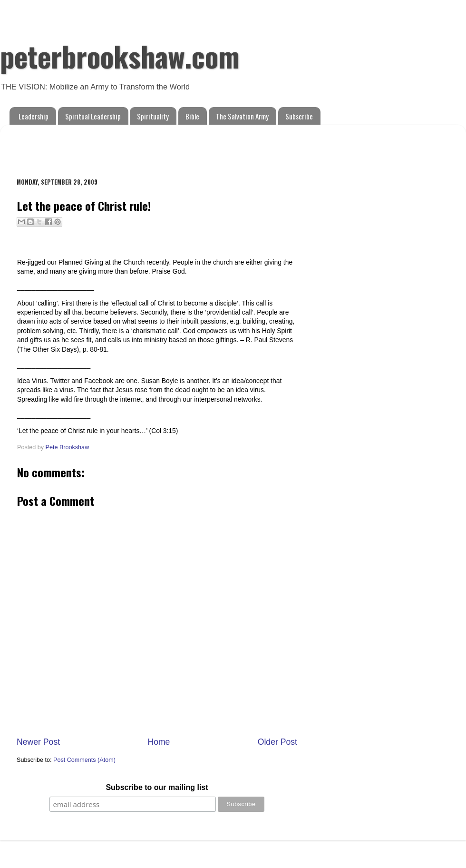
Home (159, 742)
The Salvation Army (242, 116)
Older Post (277, 742)
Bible (192, 116)
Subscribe (299, 116)
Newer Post (38, 742)
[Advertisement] (128, 146)
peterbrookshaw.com (120, 55)
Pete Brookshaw (68, 447)
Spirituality (153, 116)
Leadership (34, 116)
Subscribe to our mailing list (157, 787)
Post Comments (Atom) (84, 760)
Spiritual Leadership (93, 116)
